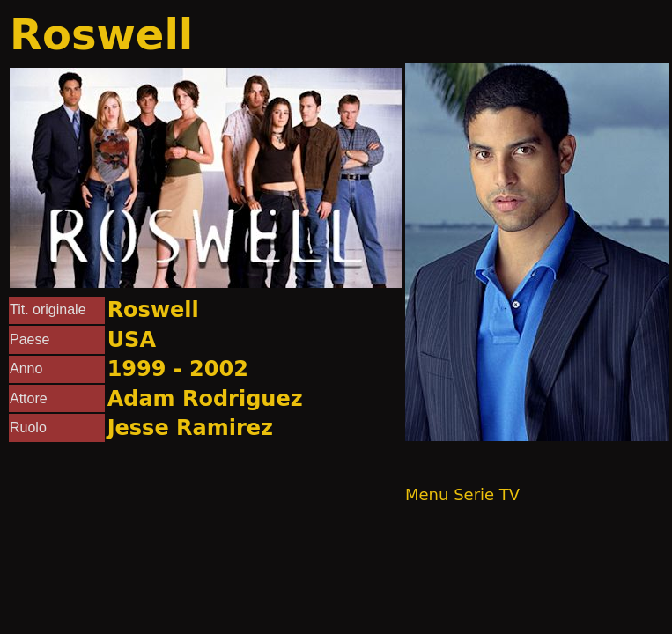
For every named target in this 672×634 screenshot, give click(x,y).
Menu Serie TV (462, 494)
